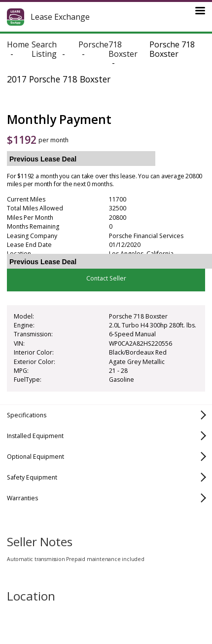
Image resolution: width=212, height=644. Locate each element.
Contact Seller (106, 278)
